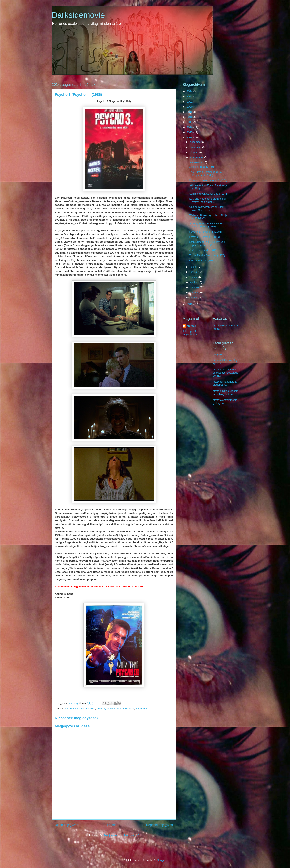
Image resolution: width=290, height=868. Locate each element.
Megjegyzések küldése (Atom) (122, 835)
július (193, 267)
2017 (190, 122)
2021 (190, 102)
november (196, 147)
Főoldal (112, 825)
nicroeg (191, 326)
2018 (190, 117)
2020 (190, 107)
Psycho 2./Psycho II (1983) (205, 237)
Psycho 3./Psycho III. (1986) (206, 232)
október (195, 152)
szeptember (197, 157)
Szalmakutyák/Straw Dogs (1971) (209, 194)
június (194, 272)
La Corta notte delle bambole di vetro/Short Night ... (207, 200)
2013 (190, 304)
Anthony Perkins (106, 708)
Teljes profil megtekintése (190, 333)
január (194, 298)
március (195, 287)
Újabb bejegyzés (66, 825)
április (194, 282)
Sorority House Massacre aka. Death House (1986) (207, 225)
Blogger (161, 860)
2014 (190, 138)
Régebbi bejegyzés (159, 825)
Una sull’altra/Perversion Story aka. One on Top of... (207, 209)
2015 (190, 132)
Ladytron (218, 354)
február (194, 293)
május (194, 277)
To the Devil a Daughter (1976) (207, 255)
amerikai (90, 708)
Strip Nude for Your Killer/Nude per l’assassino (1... (207, 243)
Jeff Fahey (141, 708)
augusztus (196, 162)
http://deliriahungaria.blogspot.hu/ (225, 383)
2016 (190, 127)
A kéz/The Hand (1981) (203, 250)
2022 (190, 97)
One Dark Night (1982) (202, 260)
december (196, 142)
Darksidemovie (78, 15)
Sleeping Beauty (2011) (203, 167)
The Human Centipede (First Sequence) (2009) (206, 173)
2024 (190, 91)
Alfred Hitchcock (75, 708)
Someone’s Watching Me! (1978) (208, 180)
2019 (190, 112)
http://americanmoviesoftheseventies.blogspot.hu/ (225, 373)
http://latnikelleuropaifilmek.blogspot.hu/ (226, 392)
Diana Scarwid (125, 708)
